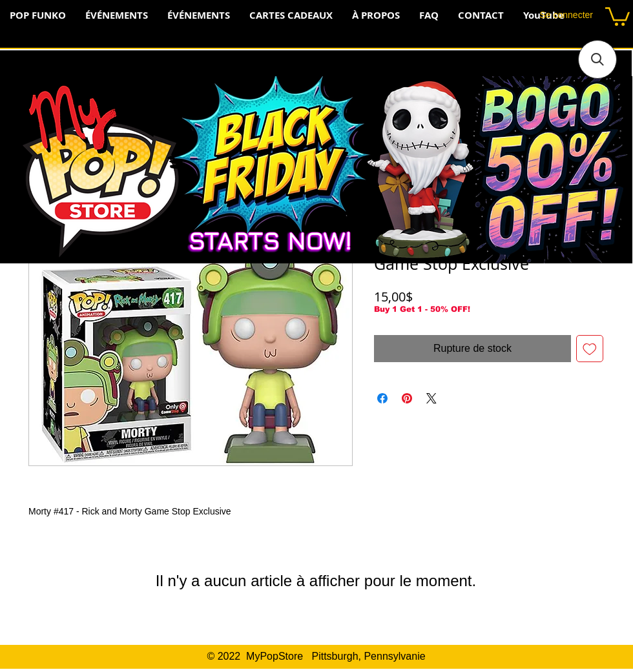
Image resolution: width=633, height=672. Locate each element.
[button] (617, 15)
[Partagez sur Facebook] (382, 398)
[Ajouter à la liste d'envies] (590, 349)
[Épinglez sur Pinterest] (407, 398)
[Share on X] (431, 398)
